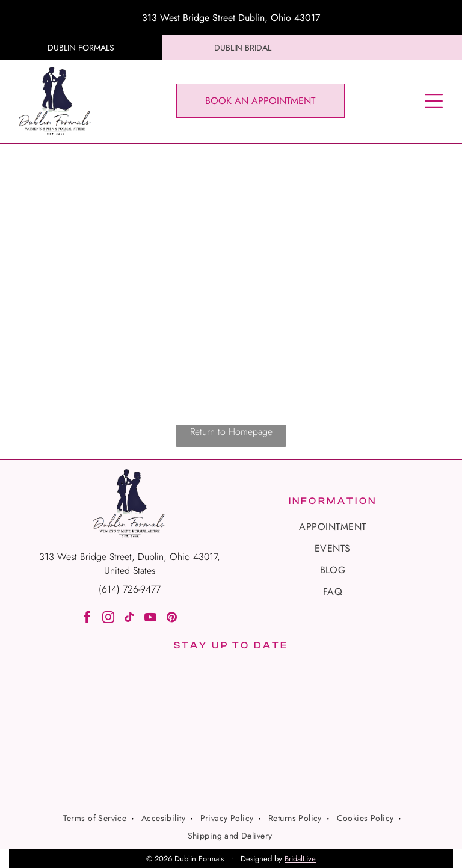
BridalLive (300, 859)
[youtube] (150, 619)
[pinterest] (171, 619)
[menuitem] (333, 527)
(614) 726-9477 (130, 589)
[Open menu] (434, 101)
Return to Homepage (231, 432)
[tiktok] (129, 619)
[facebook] (87, 619)
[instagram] (108, 619)
